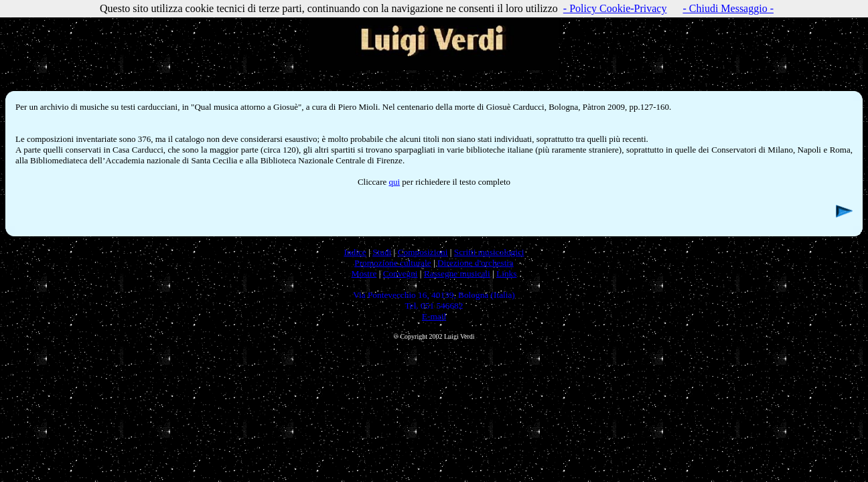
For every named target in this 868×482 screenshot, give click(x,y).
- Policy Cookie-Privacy (615, 8)
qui (394, 182)
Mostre (364, 273)
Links (506, 273)
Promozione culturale (392, 263)
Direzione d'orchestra (476, 263)
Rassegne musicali (457, 273)
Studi (382, 252)
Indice (355, 252)
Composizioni (423, 252)
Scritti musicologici (489, 252)
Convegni (401, 273)
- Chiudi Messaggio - (728, 8)
